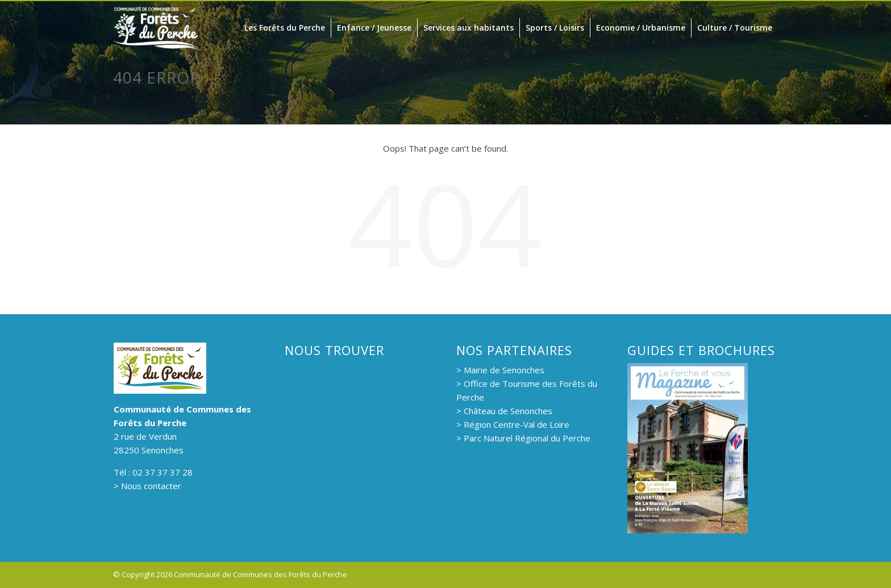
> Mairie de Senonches (500, 370)
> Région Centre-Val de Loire (513, 424)
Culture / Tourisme (735, 28)
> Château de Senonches (504, 411)
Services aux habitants (469, 28)
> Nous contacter (147, 486)
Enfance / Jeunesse (374, 28)
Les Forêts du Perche (285, 28)
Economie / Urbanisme (641, 28)
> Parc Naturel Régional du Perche (523, 438)
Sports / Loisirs (555, 28)
